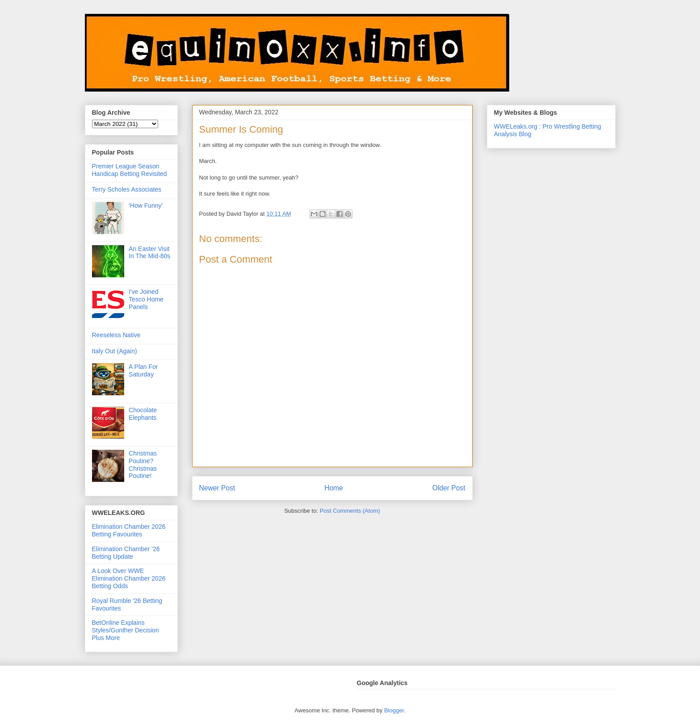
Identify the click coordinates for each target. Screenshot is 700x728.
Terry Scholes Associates (127, 189)
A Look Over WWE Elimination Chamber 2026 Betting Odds (129, 578)
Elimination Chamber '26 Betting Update (126, 553)
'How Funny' (146, 205)
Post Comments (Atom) (350, 511)
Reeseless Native (116, 335)
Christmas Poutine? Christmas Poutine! (143, 464)
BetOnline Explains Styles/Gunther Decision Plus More (126, 630)
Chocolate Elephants (143, 414)
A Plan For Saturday (143, 370)
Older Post (449, 488)
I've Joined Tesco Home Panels (146, 299)
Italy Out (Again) (115, 351)
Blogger (394, 710)
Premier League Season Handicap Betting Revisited (130, 170)
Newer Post (217, 488)
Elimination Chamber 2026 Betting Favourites (129, 530)
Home (334, 488)
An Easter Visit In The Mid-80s (149, 253)
